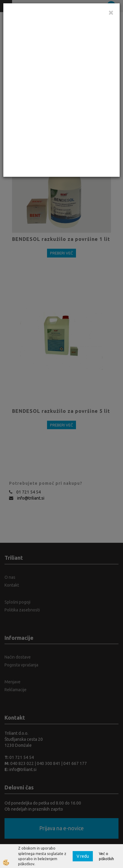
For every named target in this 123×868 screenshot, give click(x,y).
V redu (83, 856)
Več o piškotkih (106, 856)
